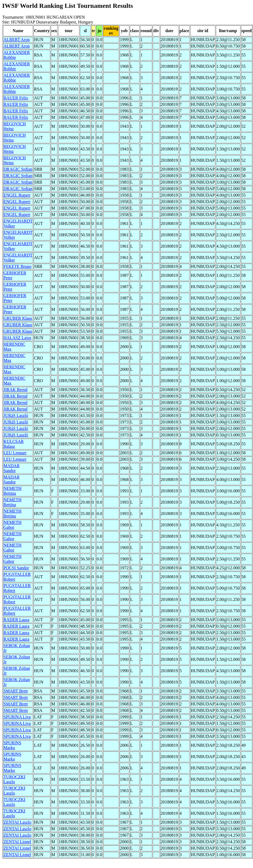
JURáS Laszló (16, 416)
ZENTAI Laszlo (17, 822)
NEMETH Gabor (13, 525)
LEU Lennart (15, 453)
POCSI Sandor (16, 568)
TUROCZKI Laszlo (14, 779)
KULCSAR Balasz (14, 444)
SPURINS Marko (12, 745)
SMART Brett (16, 691)
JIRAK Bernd (15, 390)
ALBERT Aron (17, 40)
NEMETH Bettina (13, 491)
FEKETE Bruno (18, 266)
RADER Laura (16, 620)
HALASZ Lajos (17, 338)
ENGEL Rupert (17, 195)
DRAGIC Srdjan (18, 169)
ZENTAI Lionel (17, 842)
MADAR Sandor (12, 468)
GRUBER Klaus (18, 318)
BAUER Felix (16, 98)
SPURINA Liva (17, 717)
